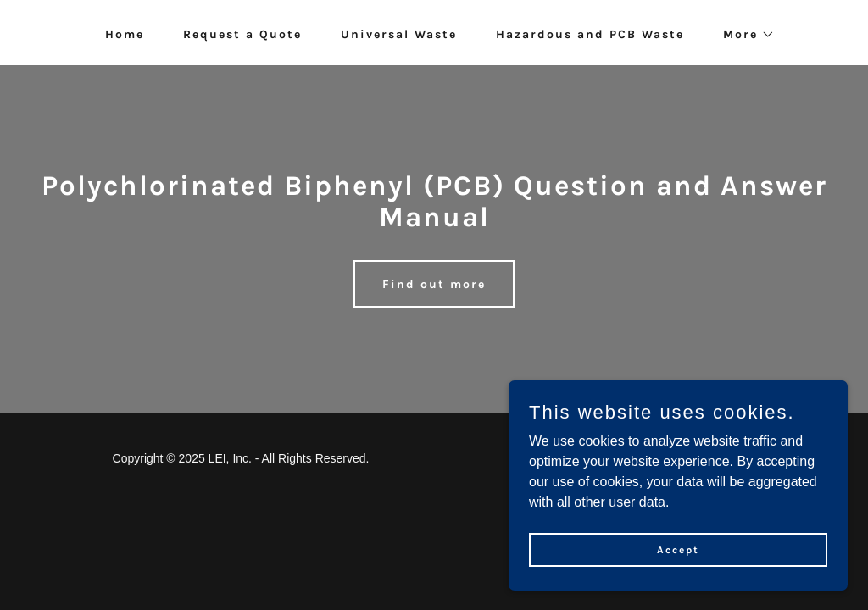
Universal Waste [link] (399, 34)
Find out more (434, 284)
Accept (678, 561)
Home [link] (125, 34)
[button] (743, 35)
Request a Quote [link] (242, 34)
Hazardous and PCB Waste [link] (590, 34)
